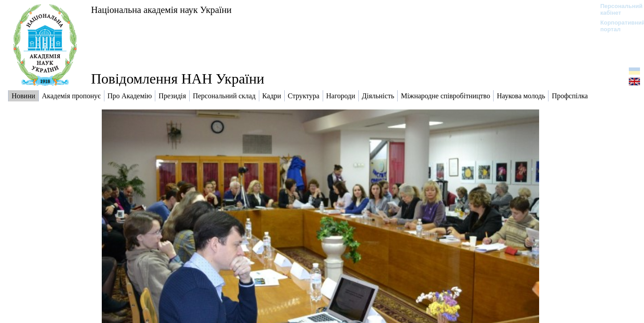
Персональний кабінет (617, 9)
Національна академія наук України (161, 10)
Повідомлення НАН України (178, 79)
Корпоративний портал (617, 26)
